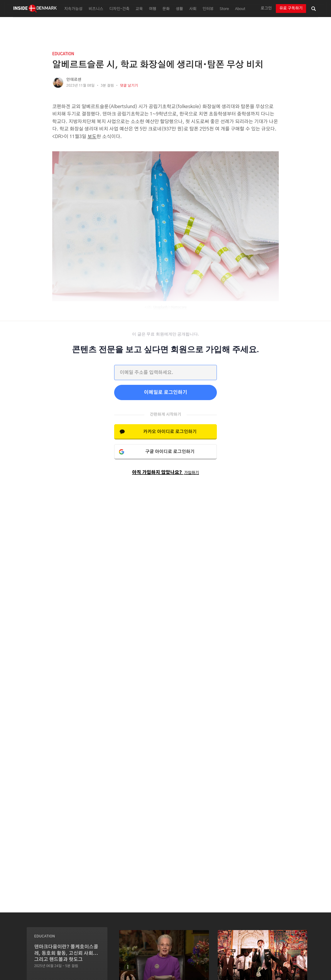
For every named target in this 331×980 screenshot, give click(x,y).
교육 (139, 9)
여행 (153, 9)
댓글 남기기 (129, 85)
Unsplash (161, 307)
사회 (193, 9)
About (240, 9)
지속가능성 (73, 9)
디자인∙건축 (119, 9)
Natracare (179, 307)
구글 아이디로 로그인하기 (170, 452)
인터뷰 (208, 9)
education (63, 54)
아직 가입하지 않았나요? (165, 473)
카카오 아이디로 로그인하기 (170, 432)
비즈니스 (96, 9)
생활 (179, 9)
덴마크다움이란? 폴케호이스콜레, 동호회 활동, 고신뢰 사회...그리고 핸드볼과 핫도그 (66, 953)
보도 (92, 137)
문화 (166, 9)
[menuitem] (73, 9)
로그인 (266, 8)
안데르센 (74, 80)
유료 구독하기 (291, 8)
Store (224, 9)
